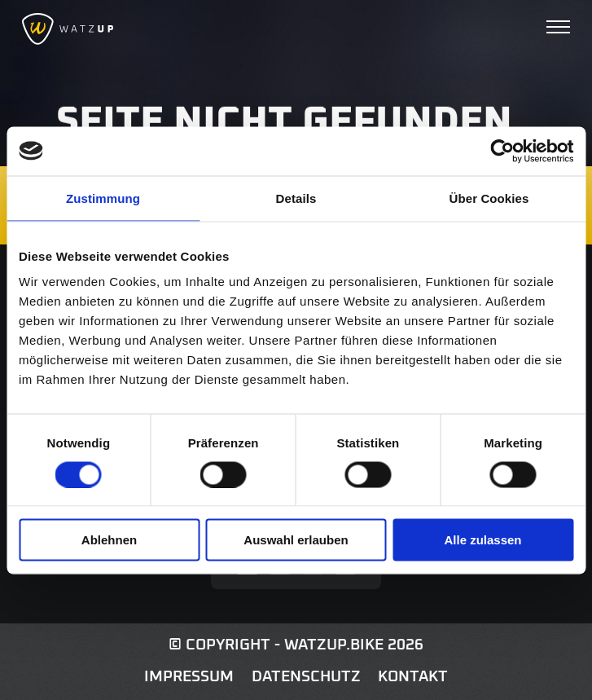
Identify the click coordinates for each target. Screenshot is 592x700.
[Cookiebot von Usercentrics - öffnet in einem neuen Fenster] (502, 151)
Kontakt (413, 677)
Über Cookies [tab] (489, 198)
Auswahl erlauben (296, 540)
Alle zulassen (482, 540)
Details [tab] (296, 198)
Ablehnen (109, 540)
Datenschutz (306, 677)
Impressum (189, 677)
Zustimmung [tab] (103, 198)
